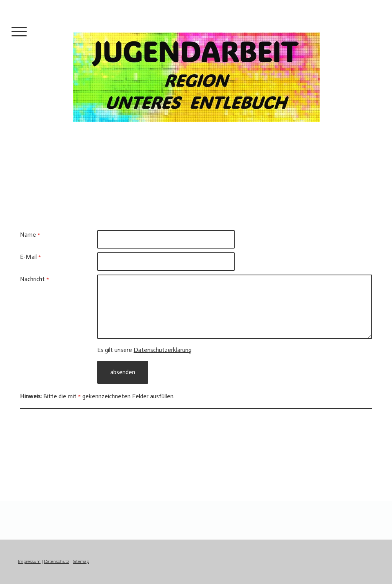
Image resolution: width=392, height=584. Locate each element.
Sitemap (81, 562)
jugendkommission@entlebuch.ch (64, 475)
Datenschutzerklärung (163, 350)
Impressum (29, 562)
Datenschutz (57, 562)
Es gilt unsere (144, 350)
